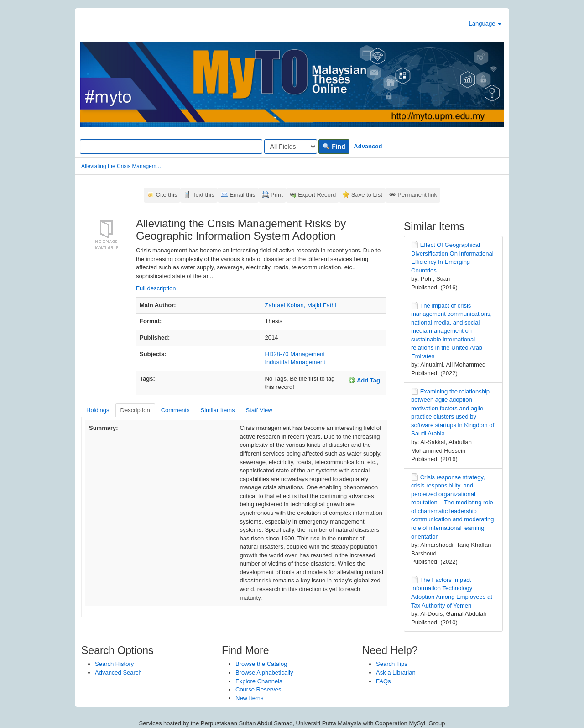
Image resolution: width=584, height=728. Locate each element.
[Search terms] (171, 147)
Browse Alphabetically (264, 673)
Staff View (259, 410)
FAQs (383, 681)
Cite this (167, 195)
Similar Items (217, 410)
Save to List (367, 195)
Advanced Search (118, 673)
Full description (156, 288)
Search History (114, 664)
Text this (203, 195)
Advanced (368, 146)
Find (334, 147)
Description (135, 410)
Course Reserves (258, 689)
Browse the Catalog (261, 664)
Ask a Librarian (396, 673)
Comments (175, 410)
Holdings (98, 410)
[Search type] (291, 147)
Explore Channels (259, 681)
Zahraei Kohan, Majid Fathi (301, 305)
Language (485, 24)
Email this (242, 195)
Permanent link (417, 195)
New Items (249, 698)
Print (277, 195)
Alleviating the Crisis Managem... (121, 166)
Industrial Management (295, 362)
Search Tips (392, 664)
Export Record (317, 195)
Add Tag (364, 380)
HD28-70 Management (295, 354)
